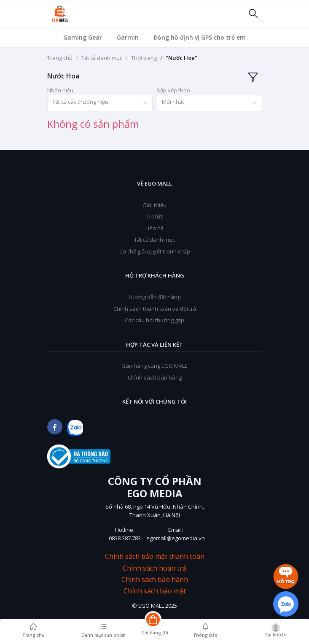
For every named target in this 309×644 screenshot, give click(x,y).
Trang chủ (60, 58)
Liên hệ (154, 228)
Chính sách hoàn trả (154, 568)
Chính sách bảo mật (155, 591)
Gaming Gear (83, 37)
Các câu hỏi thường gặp (154, 320)
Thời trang (144, 58)
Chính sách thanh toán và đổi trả (155, 309)
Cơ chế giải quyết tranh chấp (155, 251)
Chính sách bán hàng (155, 377)
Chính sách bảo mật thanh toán (155, 556)
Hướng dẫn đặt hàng (154, 297)
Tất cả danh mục (102, 58)
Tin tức (155, 216)
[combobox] (100, 103)
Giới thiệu (154, 205)
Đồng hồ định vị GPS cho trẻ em (200, 37)
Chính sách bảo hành (155, 580)
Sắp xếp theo (173, 90)
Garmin (128, 37)
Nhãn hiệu (60, 90)
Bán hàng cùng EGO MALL (155, 366)
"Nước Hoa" (181, 58)
